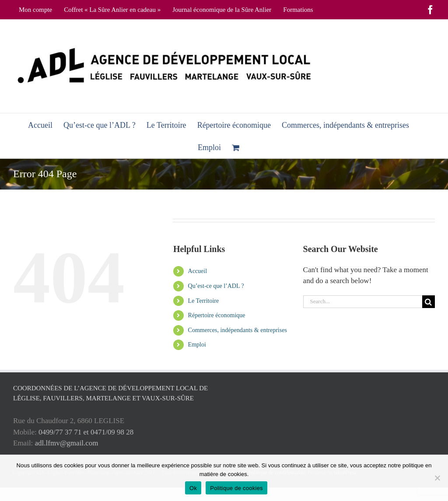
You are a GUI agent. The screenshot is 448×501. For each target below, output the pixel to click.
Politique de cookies (236, 488)
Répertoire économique (217, 315)
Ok (193, 488)
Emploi (197, 345)
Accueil (198, 271)
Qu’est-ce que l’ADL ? (216, 286)
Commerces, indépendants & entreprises (238, 330)
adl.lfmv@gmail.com (67, 443)
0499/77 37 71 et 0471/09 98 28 (86, 432)
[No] (437, 478)
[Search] (429, 302)
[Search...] (363, 302)
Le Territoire (204, 301)
